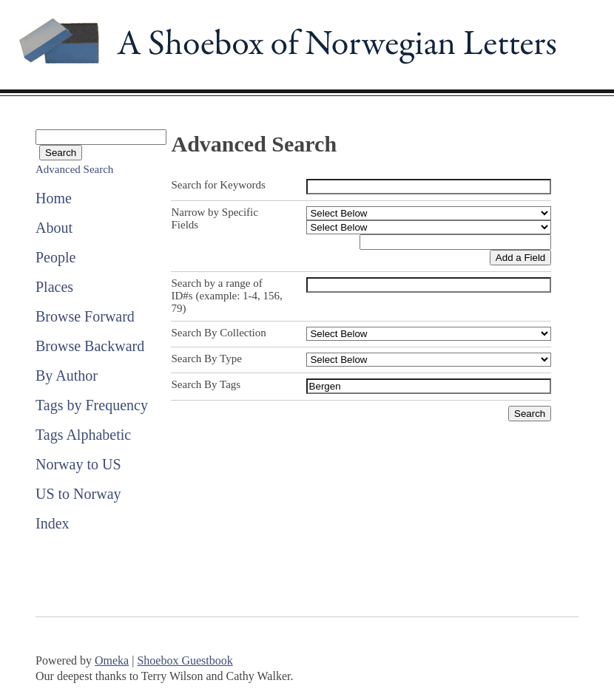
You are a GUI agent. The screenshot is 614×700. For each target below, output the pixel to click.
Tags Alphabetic (83, 435)
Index (53, 523)
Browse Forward (85, 316)
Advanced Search (74, 169)
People (55, 257)
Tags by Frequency (92, 405)
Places (54, 287)
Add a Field (520, 258)
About (54, 228)
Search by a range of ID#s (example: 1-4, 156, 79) (226, 296)
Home (54, 198)
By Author (67, 376)
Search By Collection (218, 333)
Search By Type (206, 359)
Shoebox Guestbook (185, 660)
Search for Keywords (218, 185)
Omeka (112, 660)
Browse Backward (90, 346)
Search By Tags (206, 384)
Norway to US (78, 464)
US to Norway (78, 494)
